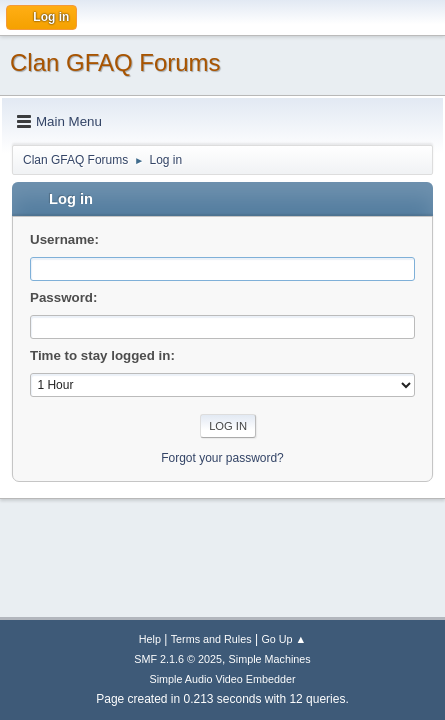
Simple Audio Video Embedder (222, 679)
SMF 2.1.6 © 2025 (178, 659)
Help (150, 639)
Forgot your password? (222, 458)
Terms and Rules (211, 639)
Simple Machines (270, 659)
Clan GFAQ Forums (115, 62)
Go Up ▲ (283, 639)
